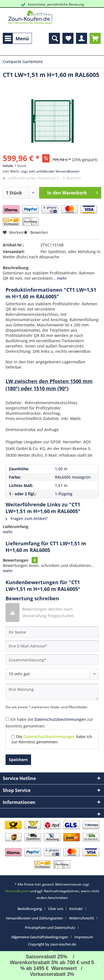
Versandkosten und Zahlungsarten (34, 918)
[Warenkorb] (95, 38)
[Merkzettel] (68, 38)
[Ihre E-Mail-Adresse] (52, 646)
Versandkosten (17, 891)
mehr (61, 278)
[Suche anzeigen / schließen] (54, 38)
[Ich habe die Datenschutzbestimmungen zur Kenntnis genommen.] (7, 719)
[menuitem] (17, 38)
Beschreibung (16, 268)
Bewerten (36, 232)
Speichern (18, 760)
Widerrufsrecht (82, 918)
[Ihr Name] (52, 632)
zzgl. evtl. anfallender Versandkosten (50, 171)
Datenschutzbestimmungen (60, 719)
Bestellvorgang (30, 909)
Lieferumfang (16, 527)
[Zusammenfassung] (52, 660)
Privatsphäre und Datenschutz (50, 927)
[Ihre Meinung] (52, 692)
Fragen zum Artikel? (26, 518)
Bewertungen (16, 560)
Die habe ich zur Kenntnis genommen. (52, 739)
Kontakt (76, 909)
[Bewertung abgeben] (52, 674)
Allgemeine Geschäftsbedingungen (40, 937)
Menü (17, 38)
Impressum (84, 937)
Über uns (56, 909)
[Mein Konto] (82, 38)
